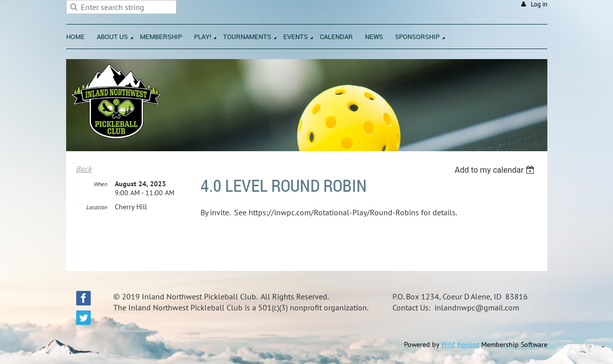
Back (84, 169)
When (100, 184)
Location (97, 207)
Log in (539, 4)
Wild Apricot (460, 344)
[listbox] (496, 170)
